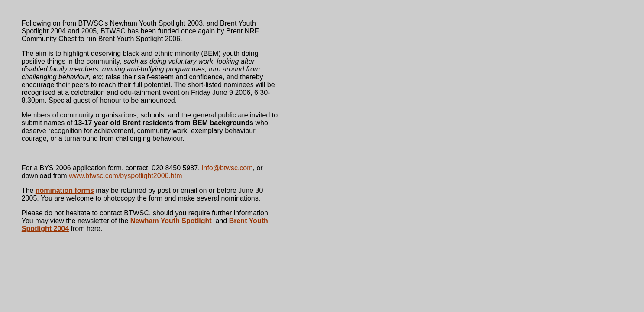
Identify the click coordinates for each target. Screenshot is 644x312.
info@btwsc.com (227, 168)
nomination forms (65, 190)
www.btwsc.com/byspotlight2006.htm (125, 176)
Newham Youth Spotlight (171, 221)
